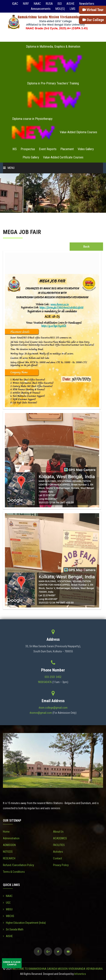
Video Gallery (86, 149)
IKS (15, 149)
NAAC (37, 4)
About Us (58, 832)
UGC (7, 903)
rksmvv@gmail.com (41, 713)
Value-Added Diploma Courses (78, 132)
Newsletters (87, 4)
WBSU (8, 909)
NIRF (26, 4)
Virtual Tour (93, 10)
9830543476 (45, 682)
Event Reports (48, 149)
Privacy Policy (61, 865)
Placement (67, 149)
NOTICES (8, 852)
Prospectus (28, 149)
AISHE (70, 4)
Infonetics (80, 974)
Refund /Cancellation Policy (18, 865)
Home (6, 832)
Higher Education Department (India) (24, 923)
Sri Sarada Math (13, 929)
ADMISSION (9, 845)
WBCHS (9, 916)
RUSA (49, 4)
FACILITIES (59, 845)
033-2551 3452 (53, 677)
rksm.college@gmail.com (53, 708)
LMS (72, 9)
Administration (11, 838)
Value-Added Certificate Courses (63, 157)
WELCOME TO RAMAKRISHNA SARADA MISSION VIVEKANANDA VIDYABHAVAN (57, 969)
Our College (93, 20)
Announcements (41, 9)
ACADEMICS (60, 838)
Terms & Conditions (14, 872)
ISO (60, 4)
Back (86, 247)
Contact (58, 858)
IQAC (15, 4)
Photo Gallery (31, 157)
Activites (58, 852)
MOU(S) (60, 9)
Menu (9, 168)
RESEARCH (9, 858)
